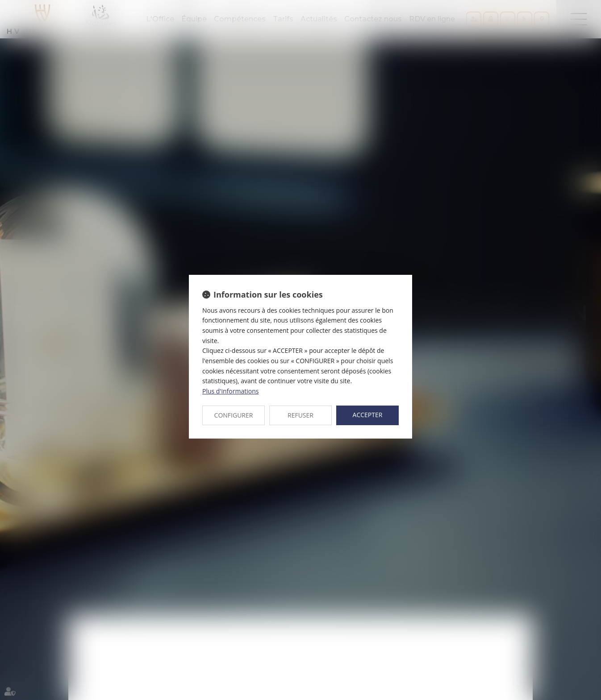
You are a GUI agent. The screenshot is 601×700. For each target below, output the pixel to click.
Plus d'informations (230, 391)
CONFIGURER (234, 415)
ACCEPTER (368, 415)
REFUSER (300, 415)
